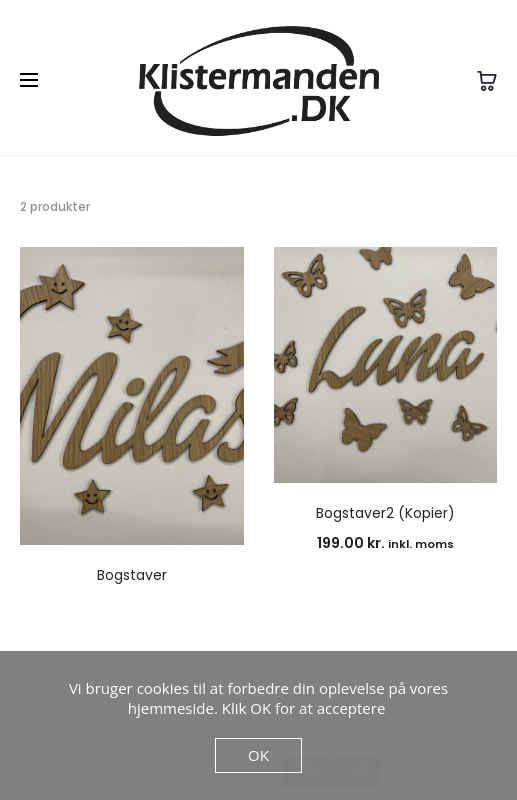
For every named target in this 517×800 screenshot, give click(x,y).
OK (258, 755)
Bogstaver (132, 575)
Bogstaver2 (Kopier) (385, 513)
